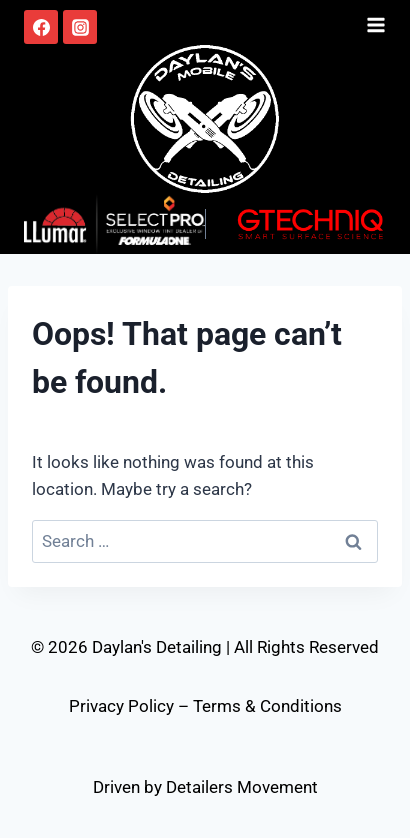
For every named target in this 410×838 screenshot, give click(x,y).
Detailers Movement (242, 787)
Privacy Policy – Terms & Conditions (205, 706)
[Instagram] (80, 27)
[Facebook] (41, 27)
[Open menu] (376, 22)
